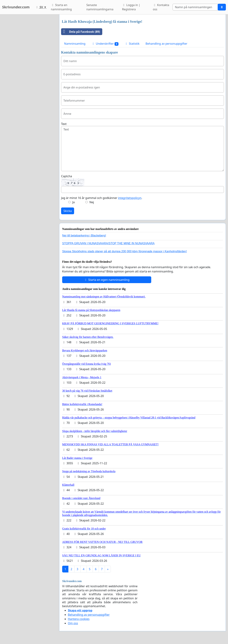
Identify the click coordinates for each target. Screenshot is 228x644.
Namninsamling (75, 44)
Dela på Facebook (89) (81, 32)
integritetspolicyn (130, 198)
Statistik (132, 44)
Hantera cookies (79, 619)
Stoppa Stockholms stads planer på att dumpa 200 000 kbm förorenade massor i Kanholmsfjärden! (125, 251)
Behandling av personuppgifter (166, 44)
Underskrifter (105, 44)
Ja (73, 202)
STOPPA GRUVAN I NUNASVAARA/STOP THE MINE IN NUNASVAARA (108, 243)
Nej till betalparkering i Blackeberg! (84, 236)
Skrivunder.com (16, 7)
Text (64, 124)
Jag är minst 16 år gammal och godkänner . (102, 198)
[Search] (195, 7)
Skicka (68, 211)
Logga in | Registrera (131, 7)
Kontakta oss (161, 7)
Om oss (73, 623)
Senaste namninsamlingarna (100, 7)
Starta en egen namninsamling (107, 280)
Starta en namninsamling (61, 7)
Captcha (67, 176)
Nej (92, 202)
